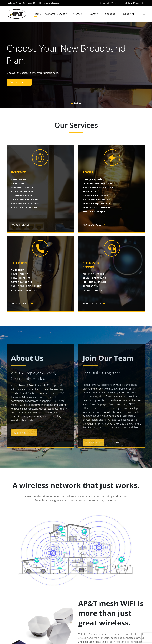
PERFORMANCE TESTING (25, 203)
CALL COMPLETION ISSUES (27, 286)
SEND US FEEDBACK (94, 278)
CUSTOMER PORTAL (23, 195)
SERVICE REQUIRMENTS (97, 203)
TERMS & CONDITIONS (24, 207)
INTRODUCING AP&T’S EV (98, 183)
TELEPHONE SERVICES (24, 290)
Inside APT (128, 14)
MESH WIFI (18, 183)
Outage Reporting (93, 179)
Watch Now (93, 442)
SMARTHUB (89, 191)
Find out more (19, 82)
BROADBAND (19, 179)
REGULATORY (91, 286)
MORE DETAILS (20, 225)
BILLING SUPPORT (93, 274)
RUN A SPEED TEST (22, 191)
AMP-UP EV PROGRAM (96, 195)
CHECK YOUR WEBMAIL (25, 199)
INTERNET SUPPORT (23, 187)
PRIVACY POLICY (93, 290)
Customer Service (55, 14)
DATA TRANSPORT (22, 282)
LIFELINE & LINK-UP (95, 282)
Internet (77, 14)
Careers (115, 442)
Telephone (109, 14)
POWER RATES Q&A (94, 212)
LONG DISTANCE (21, 278)
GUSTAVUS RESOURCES (96, 199)
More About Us (24, 433)
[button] (72, 103)
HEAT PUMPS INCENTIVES (98, 187)
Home (37, 14)
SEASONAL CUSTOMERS (97, 207)
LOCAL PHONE (20, 274)
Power (92, 14)
